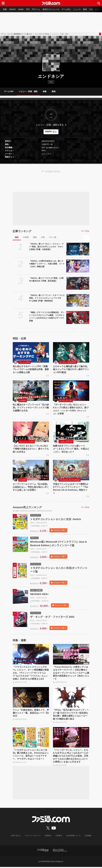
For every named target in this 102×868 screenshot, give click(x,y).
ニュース (79, 9)
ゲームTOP (9, 91)
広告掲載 (88, 837)
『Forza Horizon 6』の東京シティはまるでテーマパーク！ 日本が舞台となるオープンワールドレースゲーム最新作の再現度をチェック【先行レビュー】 (71, 674)
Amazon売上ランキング (27, 507)
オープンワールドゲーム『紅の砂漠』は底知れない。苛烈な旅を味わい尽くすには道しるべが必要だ (31, 487)
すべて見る (85, 231)
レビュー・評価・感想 (28, 91)
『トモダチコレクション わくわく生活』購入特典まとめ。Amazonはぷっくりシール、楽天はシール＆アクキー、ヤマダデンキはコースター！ (31, 756)
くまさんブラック (66, 442)
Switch (21, 9)
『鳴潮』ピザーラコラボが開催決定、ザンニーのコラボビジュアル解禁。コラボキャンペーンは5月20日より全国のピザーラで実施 (47, 317)
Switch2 (13, 9)
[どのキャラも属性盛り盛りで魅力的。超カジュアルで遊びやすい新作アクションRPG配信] (71, 352)
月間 (43, 237)
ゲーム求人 (68, 9)
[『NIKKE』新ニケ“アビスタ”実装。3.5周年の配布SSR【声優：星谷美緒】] (78, 283)
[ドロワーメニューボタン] (3, 3)
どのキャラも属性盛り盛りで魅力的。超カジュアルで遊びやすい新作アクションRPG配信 (71, 369)
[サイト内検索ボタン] (99, 3)
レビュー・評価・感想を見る (50, 125)
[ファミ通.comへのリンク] (51, 3)
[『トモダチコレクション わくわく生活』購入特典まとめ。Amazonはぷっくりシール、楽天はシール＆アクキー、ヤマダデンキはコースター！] (31, 738)
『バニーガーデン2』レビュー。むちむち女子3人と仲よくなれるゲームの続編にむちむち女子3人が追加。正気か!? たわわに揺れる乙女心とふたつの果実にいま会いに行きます (71, 757)
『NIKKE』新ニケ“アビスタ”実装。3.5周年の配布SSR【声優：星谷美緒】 (46, 279)
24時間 (26, 237)
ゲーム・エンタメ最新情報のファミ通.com (16, 34)
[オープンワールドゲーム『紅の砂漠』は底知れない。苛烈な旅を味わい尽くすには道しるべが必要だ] (31, 470)
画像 (45, 91)
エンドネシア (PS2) (42, 34)
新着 (5, 9)
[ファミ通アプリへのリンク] (43, 851)
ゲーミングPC (25, 362)
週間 (35, 237)
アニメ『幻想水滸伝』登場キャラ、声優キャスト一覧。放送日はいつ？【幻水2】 (31, 714)
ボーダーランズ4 (66, 400)
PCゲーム (37, 9)
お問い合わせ (16, 837)
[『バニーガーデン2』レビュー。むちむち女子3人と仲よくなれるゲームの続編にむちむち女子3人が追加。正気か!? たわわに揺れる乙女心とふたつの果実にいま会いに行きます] (71, 738)
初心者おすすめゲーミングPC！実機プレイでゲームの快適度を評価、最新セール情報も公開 (31, 369)
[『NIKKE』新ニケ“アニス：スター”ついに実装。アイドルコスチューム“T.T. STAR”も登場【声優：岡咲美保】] (78, 300)
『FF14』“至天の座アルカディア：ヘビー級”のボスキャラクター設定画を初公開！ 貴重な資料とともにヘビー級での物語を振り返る (71, 716)
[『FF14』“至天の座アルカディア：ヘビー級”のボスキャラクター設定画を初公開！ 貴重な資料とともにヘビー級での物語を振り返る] (71, 698)
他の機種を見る (51, 148)
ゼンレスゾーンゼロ (27, 442)
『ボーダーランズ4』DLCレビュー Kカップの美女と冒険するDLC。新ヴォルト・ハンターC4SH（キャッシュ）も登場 (71, 409)
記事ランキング (22, 231)
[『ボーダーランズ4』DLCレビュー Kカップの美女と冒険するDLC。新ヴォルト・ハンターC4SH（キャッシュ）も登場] (71, 391)
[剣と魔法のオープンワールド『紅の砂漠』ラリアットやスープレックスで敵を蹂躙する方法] (31, 391)
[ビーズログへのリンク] (60, 851)
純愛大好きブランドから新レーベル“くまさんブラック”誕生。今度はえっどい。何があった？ (71, 449)
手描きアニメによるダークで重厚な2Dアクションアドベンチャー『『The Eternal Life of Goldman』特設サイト (71, 489)
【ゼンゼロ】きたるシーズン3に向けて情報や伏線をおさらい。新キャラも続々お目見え (31, 449)
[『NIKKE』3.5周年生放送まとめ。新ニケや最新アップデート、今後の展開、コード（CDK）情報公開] (78, 266)
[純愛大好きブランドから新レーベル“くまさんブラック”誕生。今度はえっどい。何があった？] (71, 432)
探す (55, 132)
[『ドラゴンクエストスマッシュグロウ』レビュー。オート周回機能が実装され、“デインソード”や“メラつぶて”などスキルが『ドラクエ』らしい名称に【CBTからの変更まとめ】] (31, 656)
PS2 (43, 148)
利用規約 (48, 837)
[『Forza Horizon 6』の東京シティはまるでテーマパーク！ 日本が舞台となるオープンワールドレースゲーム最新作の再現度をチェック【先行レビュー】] (71, 656)
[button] (51, 161)
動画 (87, 9)
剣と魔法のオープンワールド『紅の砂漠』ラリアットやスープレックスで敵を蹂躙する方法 (31, 408)
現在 (17, 237)
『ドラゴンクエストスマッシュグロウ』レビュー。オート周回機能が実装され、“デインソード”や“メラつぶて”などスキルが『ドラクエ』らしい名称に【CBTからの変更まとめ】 (31, 674)
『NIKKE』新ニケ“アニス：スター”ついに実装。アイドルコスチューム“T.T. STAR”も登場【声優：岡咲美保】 (47, 298)
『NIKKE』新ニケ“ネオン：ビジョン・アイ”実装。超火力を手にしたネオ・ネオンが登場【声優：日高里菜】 (46, 247)
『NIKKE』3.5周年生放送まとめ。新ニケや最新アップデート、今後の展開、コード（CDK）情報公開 (47, 264)
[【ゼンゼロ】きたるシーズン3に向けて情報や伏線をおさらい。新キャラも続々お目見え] (31, 432)
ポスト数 (53, 237)
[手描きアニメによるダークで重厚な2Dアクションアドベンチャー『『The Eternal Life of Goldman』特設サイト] (71, 470)
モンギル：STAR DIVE (68, 362)
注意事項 (59, 837)
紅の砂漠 (23, 400)
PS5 (29, 9)
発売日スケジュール (52, 9)
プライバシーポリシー (33, 837)
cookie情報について (73, 837)
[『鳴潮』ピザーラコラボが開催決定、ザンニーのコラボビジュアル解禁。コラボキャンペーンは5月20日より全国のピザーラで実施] (78, 317)
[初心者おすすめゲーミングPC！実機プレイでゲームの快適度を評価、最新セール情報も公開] (31, 352)
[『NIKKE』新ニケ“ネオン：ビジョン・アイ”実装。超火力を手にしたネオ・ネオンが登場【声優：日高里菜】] (78, 249)
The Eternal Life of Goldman (70, 480)
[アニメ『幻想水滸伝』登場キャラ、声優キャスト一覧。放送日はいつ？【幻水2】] (31, 698)
